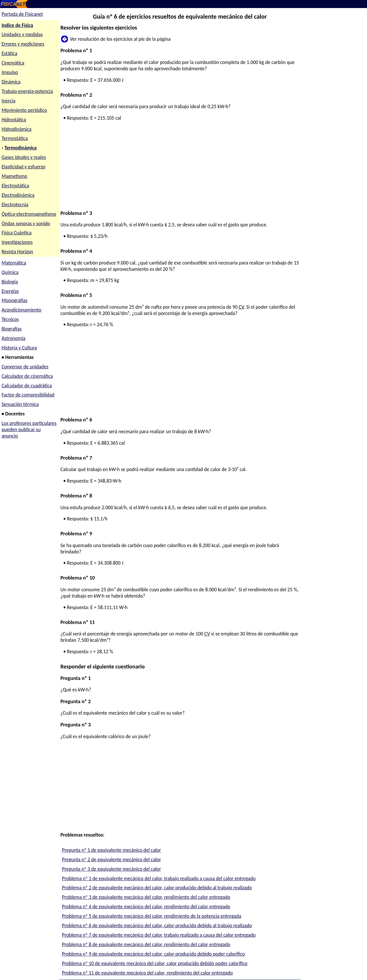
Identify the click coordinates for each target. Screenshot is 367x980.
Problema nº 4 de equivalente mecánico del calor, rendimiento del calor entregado (146, 907)
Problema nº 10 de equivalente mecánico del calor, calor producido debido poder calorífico (155, 963)
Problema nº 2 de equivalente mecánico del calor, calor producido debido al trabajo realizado (157, 888)
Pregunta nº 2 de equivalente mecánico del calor (111, 860)
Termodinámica (21, 148)
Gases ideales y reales (24, 157)
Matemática (14, 263)
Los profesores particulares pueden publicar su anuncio (29, 429)
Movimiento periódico (24, 110)
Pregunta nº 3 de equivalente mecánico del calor (111, 869)
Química (10, 272)
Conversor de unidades (25, 367)
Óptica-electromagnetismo (29, 214)
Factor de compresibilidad (28, 395)
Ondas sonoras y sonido (26, 223)
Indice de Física (17, 25)
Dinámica (11, 82)
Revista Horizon (17, 252)
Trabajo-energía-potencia (27, 91)
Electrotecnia (15, 205)
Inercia (8, 101)
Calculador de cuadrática (27, 386)
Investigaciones (17, 242)
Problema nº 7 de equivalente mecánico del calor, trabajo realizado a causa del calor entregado (159, 935)
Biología (10, 282)
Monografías (14, 300)
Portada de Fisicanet (22, 14)
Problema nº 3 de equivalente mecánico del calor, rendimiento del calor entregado (146, 897)
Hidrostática (14, 120)
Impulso (10, 72)
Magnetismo (14, 176)
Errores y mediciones (23, 44)
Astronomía (13, 338)
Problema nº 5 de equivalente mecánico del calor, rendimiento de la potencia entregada (152, 916)
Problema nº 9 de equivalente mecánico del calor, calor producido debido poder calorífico (153, 954)
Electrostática (15, 186)
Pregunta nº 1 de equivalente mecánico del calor (111, 850)
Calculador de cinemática (27, 376)
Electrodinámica (18, 195)
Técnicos (10, 319)
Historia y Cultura (19, 348)
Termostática (14, 138)
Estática (9, 53)
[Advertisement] (179, 170)
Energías (10, 291)
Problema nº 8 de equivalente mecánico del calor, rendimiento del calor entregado (146, 944)
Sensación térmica (20, 404)
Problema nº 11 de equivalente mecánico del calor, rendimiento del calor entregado (147, 973)
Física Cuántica (16, 233)
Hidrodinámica (16, 129)
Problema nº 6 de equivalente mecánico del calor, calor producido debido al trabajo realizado (157, 925)
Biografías (11, 329)
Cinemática (13, 63)
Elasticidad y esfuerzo (23, 167)
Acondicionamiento (21, 310)
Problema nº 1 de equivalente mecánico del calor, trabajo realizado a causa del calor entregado (159, 878)
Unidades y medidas (22, 34)
